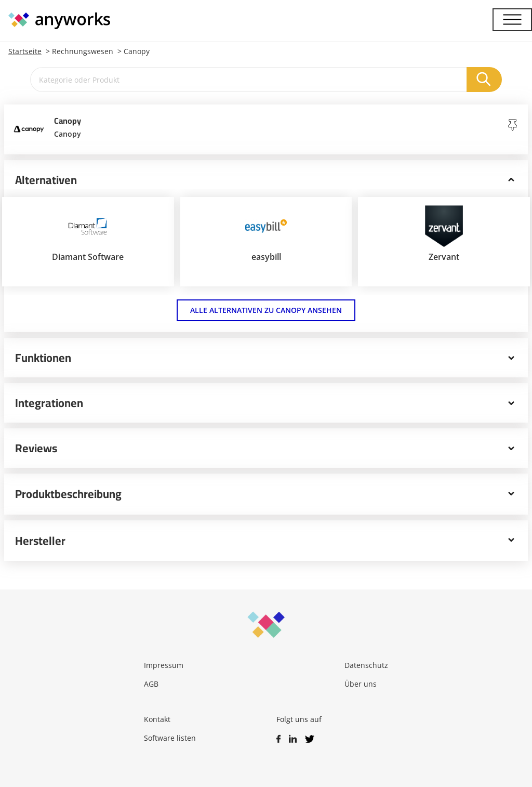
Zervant (444, 257)
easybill (266, 257)
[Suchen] (484, 80)
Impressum (164, 665)
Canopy (137, 51)
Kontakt (157, 719)
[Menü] (512, 20)
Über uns (361, 684)
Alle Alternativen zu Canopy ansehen (266, 310)
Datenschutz (366, 665)
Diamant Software (88, 257)
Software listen (170, 738)
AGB (151, 684)
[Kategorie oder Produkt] (249, 80)
